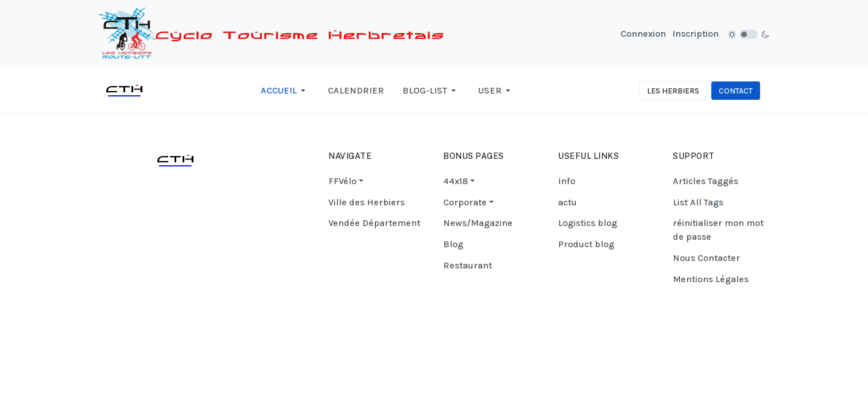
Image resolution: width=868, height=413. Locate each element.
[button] (285, 91)
